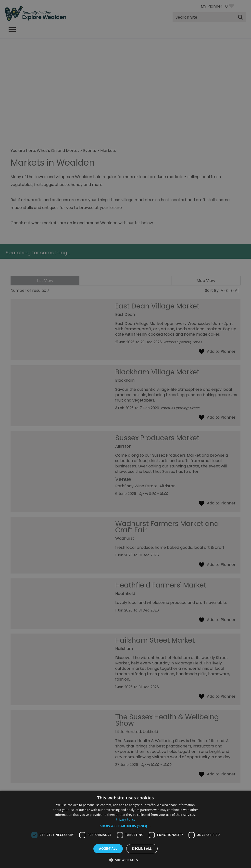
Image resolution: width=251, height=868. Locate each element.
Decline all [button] (142, 849)
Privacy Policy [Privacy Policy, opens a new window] (125, 820)
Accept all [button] (108, 849)
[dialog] (125, 829)
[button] (126, 826)
